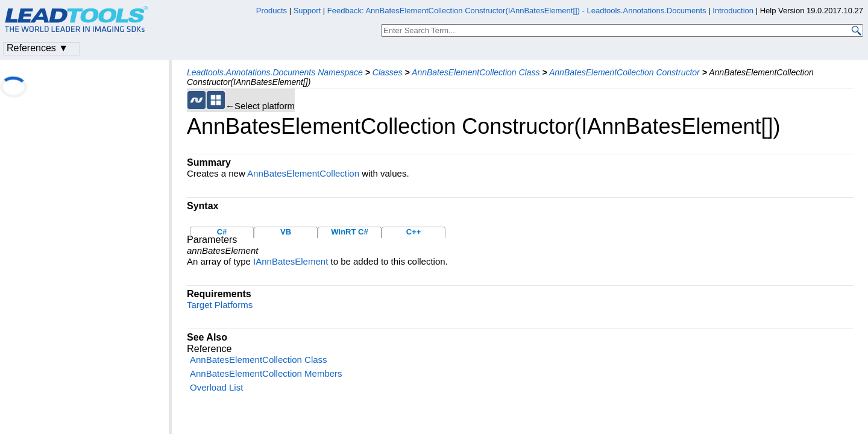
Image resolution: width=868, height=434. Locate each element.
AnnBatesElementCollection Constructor (624, 72)
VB (286, 232)
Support (307, 11)
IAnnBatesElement (291, 261)
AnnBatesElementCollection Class (476, 72)
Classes (388, 72)
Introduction (733, 11)
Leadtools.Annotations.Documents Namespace (275, 72)
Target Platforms (220, 305)
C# (222, 232)
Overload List (216, 387)
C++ (414, 232)
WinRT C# (349, 232)
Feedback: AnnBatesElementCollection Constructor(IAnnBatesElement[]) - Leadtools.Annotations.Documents (518, 11)
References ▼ (37, 48)
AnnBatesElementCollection (303, 173)
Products (272, 11)
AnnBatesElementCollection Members (266, 373)
